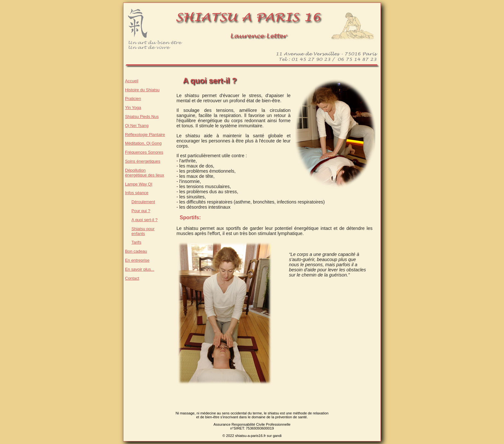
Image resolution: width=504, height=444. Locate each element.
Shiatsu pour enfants (143, 231)
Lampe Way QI (139, 184)
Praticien (133, 99)
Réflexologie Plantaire (145, 135)
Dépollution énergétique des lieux (145, 173)
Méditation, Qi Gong (143, 143)
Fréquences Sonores (144, 152)
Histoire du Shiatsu (142, 90)
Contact (132, 278)
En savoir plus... (140, 269)
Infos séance (137, 193)
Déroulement (143, 202)
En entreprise (137, 260)
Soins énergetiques (143, 161)
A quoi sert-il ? (144, 220)
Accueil (132, 81)
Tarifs (136, 242)
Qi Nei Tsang (137, 126)
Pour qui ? (141, 211)
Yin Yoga (133, 108)
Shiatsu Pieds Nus (142, 117)
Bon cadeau (136, 251)
